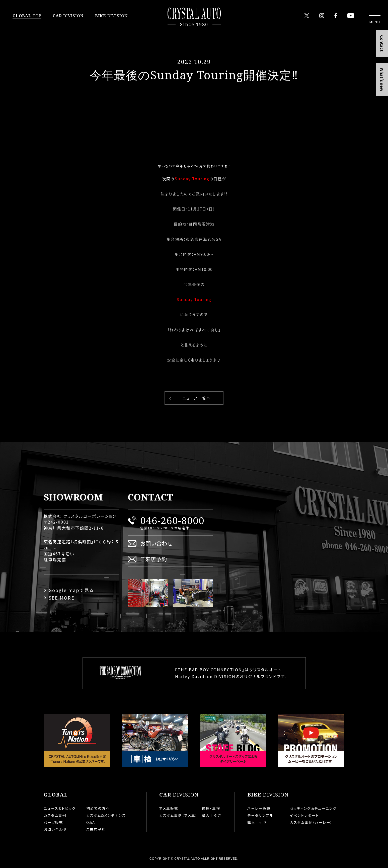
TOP (27, 16)
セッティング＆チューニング (313, 808)
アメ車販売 (169, 808)
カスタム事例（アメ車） (178, 815)
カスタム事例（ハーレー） (311, 822)
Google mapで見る (71, 590)
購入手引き (212, 815)
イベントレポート (304, 815)
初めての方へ (98, 808)
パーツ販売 (53, 822)
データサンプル (260, 815)
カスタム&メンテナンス (106, 815)
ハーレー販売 (259, 808)
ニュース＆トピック (60, 808)
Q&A (91, 822)
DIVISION (68, 16)
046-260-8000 (172, 520)
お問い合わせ (156, 543)
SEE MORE (62, 598)
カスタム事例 (55, 815)
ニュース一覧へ (197, 398)
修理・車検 (211, 808)
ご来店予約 (154, 559)
